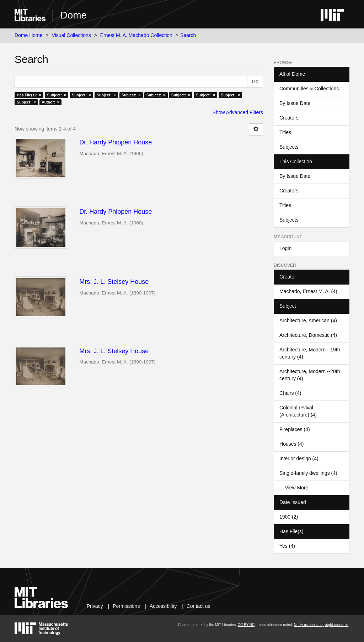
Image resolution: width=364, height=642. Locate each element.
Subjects (289, 147)
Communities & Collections (309, 89)
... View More (294, 488)
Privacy (95, 606)
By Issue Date (295, 103)
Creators (289, 118)
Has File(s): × (29, 95)
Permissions (126, 606)
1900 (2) (289, 517)
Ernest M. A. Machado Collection (136, 35)
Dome (73, 15)
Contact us (199, 606)
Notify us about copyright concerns (321, 625)
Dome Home (29, 35)
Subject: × (56, 95)
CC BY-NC (246, 625)
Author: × (50, 102)
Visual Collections (71, 35)
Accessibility (163, 606)
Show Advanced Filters (238, 112)
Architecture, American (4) (308, 320)
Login (285, 248)
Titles (285, 132)
